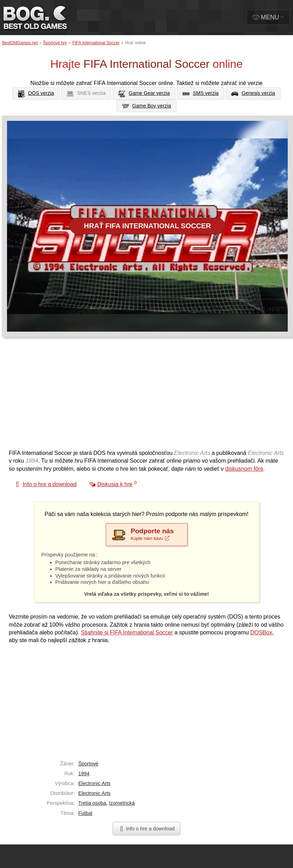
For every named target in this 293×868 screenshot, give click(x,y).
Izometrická (122, 803)
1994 (84, 774)
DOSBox (261, 632)
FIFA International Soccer (96, 43)
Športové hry (55, 43)
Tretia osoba (92, 803)
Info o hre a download (146, 829)
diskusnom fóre (244, 469)
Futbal (85, 813)
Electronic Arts (94, 783)
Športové (88, 764)
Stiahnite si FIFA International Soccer (127, 632)
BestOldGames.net (20, 43)
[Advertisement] (118, 397)
